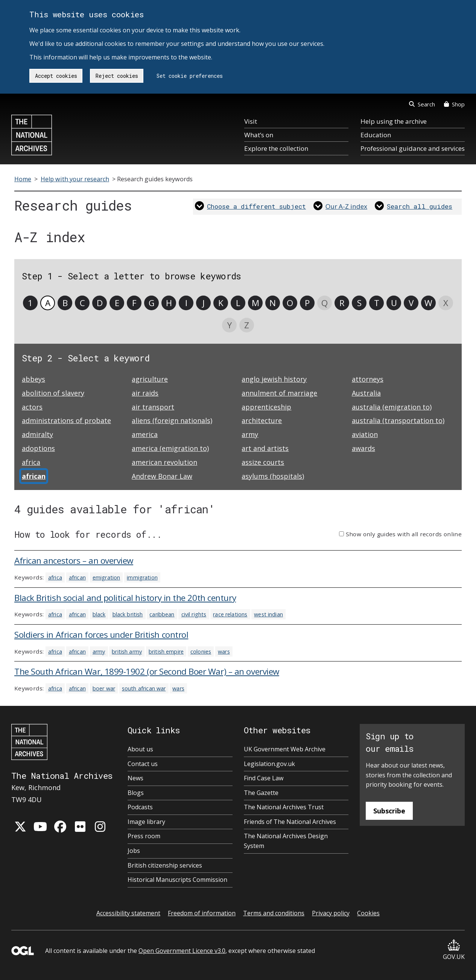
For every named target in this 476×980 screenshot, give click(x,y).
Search (422, 104)
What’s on (259, 135)
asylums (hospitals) (273, 476)
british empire (166, 652)
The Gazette (261, 793)
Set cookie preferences (190, 76)
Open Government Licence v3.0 (182, 951)
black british (128, 614)
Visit (251, 121)
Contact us (143, 764)
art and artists (265, 448)
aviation (365, 434)
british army (127, 652)
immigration (142, 577)
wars (224, 652)
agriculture (150, 379)
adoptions (38, 448)
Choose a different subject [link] (256, 206)
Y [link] (230, 325)
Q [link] (325, 303)
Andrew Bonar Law (162, 476)
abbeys (33, 379)
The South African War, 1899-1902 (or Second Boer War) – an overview (147, 671)
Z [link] (247, 325)
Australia (366, 393)
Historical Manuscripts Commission (177, 880)
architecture (262, 420)
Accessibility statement (128, 913)
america (145, 434)
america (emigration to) (170, 448)
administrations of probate (66, 420)
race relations (230, 614)
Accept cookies (56, 76)
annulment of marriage (279, 393)
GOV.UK (454, 950)
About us (140, 749)
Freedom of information (202, 913)
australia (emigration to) (392, 407)
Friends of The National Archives (290, 822)
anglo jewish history (274, 379)
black (99, 614)
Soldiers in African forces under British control (101, 635)
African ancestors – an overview (74, 561)
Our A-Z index (346, 206)
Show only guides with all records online (404, 534)
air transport (153, 407)
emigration (106, 577)
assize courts (263, 462)
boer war (104, 688)
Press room (144, 836)
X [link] (446, 303)
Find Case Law (264, 778)
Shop (454, 104)
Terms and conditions (274, 913)
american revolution (164, 462)
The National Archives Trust (284, 807)
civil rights (194, 614)
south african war (144, 688)
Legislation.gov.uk (269, 764)
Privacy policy (331, 913)
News (135, 778)
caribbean (162, 614)
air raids (145, 393)
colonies (201, 652)
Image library (146, 822)
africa (31, 462)
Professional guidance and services (413, 148)
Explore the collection (276, 148)
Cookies (368, 913)
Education (376, 135)
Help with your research (75, 179)
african (77, 577)
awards (363, 448)
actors (32, 407)
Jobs (134, 851)
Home (23, 179)
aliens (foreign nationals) (172, 420)
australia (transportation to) (398, 420)
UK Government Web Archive (285, 749)
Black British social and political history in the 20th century (125, 598)
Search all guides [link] (420, 206)
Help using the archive (394, 121)
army (250, 434)
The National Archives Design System (286, 841)
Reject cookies (117, 76)
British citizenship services (165, 865)
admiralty (37, 434)
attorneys (368, 379)
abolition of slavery (53, 393)
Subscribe (389, 811)
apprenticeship (266, 407)
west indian (268, 614)
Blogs (136, 793)
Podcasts (140, 807)
